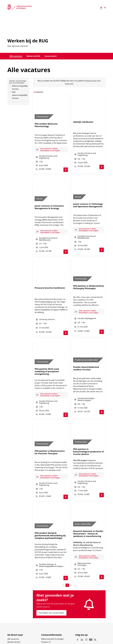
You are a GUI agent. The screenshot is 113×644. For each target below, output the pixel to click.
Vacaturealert (51, 56)
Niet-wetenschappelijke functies (20, 95)
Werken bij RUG (33, 56)
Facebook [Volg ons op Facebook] (77, 625)
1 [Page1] (67, 570)
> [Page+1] (75, 570)
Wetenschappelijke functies (20, 87)
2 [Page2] (71, 570)
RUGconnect (91, 81)
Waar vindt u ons (48, 633)
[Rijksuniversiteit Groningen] (20, 8)
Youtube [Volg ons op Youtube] (91, 625)
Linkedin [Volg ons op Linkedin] (82, 625)
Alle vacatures (16, 56)
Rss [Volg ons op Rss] (95, 625)
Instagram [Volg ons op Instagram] (86, 625)
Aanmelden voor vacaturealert (51, 598)
